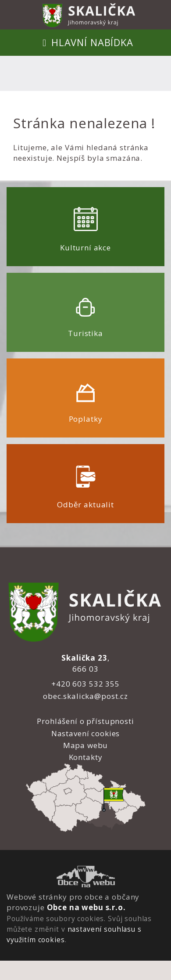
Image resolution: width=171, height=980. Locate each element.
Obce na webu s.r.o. (86, 907)
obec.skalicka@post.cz (85, 696)
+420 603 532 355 (85, 684)
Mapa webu (86, 745)
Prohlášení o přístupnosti (85, 721)
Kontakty (86, 757)
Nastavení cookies (85, 733)
